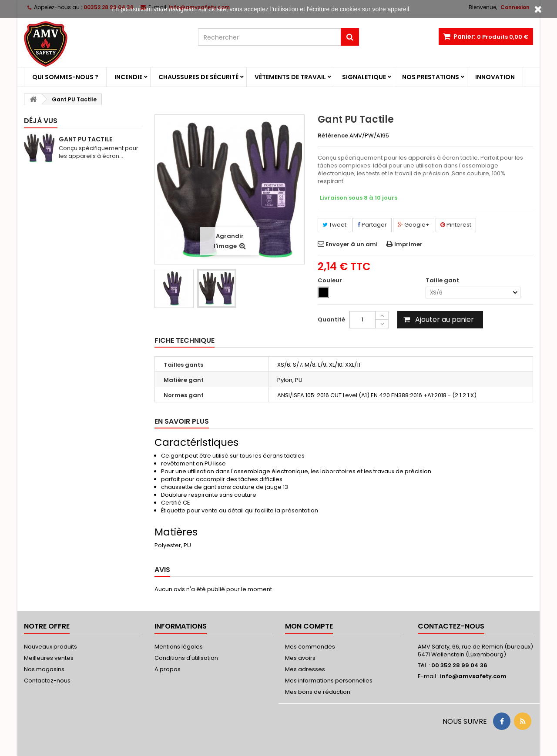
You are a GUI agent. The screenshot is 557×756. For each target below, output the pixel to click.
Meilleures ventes (49, 658)
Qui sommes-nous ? (65, 77)
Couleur (331, 281)
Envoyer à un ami (352, 244)
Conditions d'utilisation (186, 658)
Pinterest (456, 225)
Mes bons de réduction (318, 692)
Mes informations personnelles (329, 681)
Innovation (495, 77)
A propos (168, 669)
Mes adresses (305, 669)
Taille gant (443, 281)
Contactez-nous (47, 681)
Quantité (331, 319)
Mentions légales (179, 647)
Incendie (128, 77)
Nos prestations (431, 77)
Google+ (414, 225)
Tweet (334, 225)
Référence (333, 136)
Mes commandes (310, 647)
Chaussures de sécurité (198, 77)
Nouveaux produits (50, 647)
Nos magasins (44, 669)
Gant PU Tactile (86, 139)
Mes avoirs (300, 658)
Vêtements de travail (290, 77)
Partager (372, 225)
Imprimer (408, 244)
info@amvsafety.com (473, 676)
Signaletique (364, 77)
